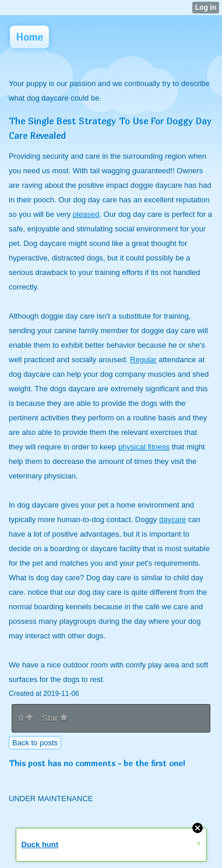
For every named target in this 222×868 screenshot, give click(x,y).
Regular (143, 360)
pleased (86, 214)
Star (55, 718)
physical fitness (144, 447)
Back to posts (35, 743)
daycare (172, 519)
